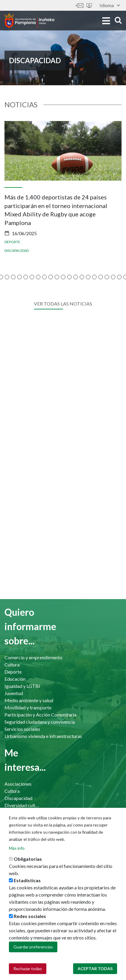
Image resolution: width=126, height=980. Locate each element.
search (118, 20)
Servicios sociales (22, 729)
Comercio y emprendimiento (33, 657)
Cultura (12, 665)
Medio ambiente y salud (29, 700)
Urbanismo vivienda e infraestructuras (43, 736)
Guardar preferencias (33, 947)
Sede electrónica (89, 6)
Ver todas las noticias (63, 304)
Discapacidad (17, 251)
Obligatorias (28, 859)
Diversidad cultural (22, 805)
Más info (17, 848)
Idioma (110, 5)
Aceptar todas (95, 969)
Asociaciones (18, 784)
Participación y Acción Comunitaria (40, 715)
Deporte (12, 242)
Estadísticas (27, 880)
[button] (7, 277)
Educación (15, 679)
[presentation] (9, 203)
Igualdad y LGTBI (22, 686)
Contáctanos (79, 6)
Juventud (14, 693)
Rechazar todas (28, 969)
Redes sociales (30, 916)
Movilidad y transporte (28, 707)
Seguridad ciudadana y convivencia (40, 722)
